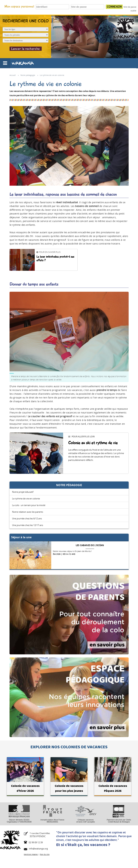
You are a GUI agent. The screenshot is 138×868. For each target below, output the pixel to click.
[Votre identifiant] (52, 7)
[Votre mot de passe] (87, 7)
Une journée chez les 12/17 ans (28, 525)
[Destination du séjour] (26, 40)
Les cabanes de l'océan (90, 545)
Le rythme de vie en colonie (26, 499)
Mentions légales (31, 854)
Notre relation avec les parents (28, 512)
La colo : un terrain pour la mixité (29, 505)
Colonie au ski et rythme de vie (93, 443)
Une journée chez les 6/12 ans (27, 518)
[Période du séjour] (26, 35)
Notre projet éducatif (23, 492)
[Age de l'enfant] (26, 29)
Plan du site (45, 854)
